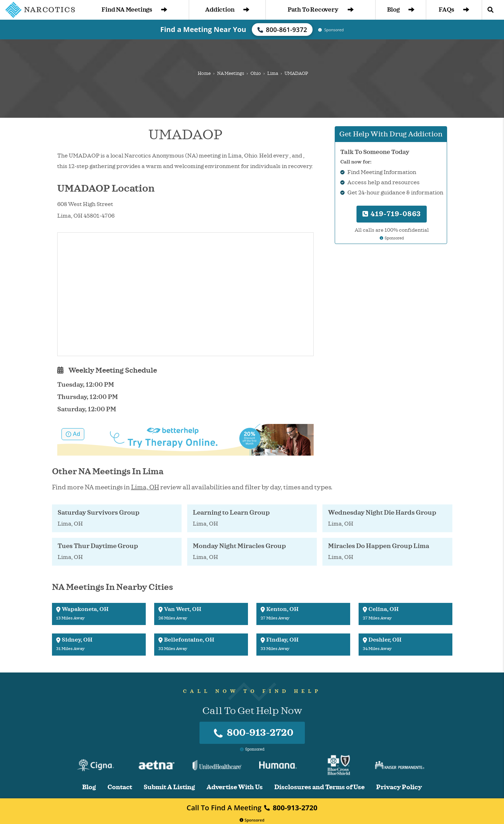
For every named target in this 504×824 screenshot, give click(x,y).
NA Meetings (231, 73)
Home (204, 73)
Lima (273, 73)
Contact (120, 787)
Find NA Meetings (134, 10)
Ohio (256, 73)
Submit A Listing (169, 787)
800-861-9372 (282, 30)
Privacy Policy (399, 787)
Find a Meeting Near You (203, 29)
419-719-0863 (392, 214)
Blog (401, 10)
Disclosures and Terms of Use (319, 787)
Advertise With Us (235, 787)
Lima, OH (145, 487)
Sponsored (252, 820)
